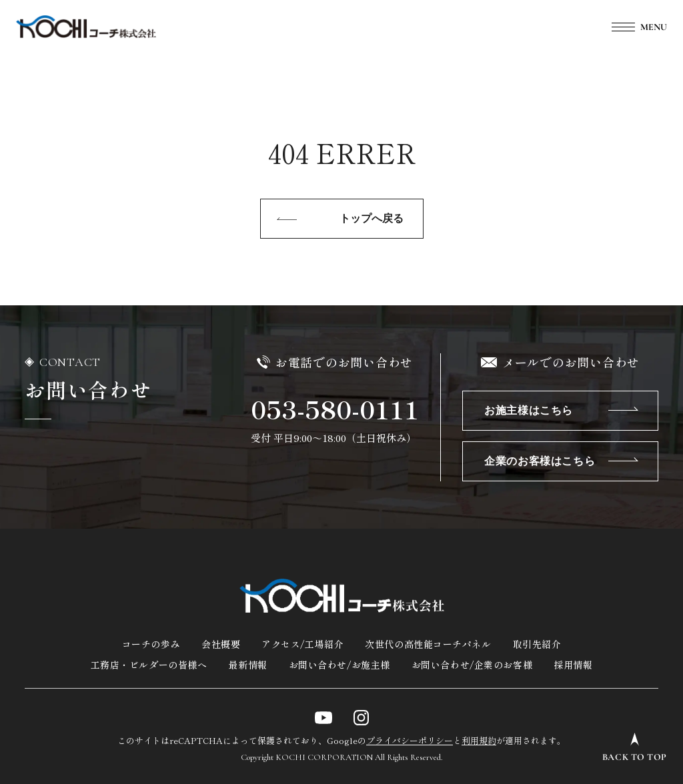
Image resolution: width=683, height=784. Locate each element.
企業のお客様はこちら (540, 461)
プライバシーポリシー (410, 740)
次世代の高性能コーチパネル (428, 644)
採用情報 (573, 665)
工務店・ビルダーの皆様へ (149, 665)
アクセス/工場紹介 (302, 644)
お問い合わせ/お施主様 (339, 665)
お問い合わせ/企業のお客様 (472, 665)
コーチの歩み (151, 644)
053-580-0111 (335, 409)
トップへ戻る (372, 219)
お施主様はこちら (529, 411)
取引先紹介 (537, 644)
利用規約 (479, 740)
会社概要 (221, 644)
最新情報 (247, 665)
